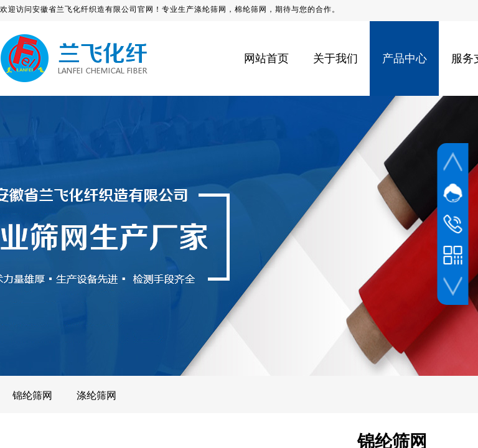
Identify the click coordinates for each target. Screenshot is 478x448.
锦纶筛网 (32, 395)
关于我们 (335, 58)
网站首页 (266, 58)
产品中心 (405, 58)
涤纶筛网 (96, 395)
